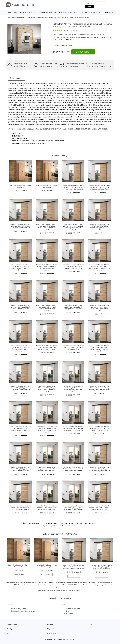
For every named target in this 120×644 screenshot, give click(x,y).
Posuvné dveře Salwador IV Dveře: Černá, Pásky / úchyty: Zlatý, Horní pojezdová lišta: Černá (73, 348)
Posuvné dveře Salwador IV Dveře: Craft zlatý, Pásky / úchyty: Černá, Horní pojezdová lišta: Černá (73, 267)
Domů (9, 12)
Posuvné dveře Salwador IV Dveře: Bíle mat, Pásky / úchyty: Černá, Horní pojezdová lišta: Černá (21, 307)
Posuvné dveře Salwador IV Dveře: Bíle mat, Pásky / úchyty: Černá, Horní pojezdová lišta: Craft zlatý (99, 187)
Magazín (50, 625)
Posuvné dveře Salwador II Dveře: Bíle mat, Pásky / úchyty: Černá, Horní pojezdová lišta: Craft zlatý (73, 508)
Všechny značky (12, 625)
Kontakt (91, 629)
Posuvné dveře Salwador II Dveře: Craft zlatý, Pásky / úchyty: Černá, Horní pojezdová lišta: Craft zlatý (73, 469)
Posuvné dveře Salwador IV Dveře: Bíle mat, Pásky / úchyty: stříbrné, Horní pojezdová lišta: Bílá (99, 508)
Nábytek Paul (98, 37)
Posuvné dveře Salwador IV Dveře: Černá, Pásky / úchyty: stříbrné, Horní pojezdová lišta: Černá (21, 508)
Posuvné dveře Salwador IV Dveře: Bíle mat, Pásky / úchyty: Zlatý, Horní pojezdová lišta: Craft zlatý (21, 226)
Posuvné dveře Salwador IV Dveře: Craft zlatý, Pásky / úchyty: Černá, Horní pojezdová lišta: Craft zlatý (73, 187)
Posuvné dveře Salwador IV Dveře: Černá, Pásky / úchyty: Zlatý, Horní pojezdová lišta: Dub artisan (99, 429)
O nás (90, 625)
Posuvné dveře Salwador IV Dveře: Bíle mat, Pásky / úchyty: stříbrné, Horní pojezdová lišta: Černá (21, 469)
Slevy (8, 633)
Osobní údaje (52, 633)
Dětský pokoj (107, 12)
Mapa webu (51, 629)
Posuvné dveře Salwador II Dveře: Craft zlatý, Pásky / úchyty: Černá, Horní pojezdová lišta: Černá (47, 508)
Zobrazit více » (69, 40)
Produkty (14, 18)
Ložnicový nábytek (44, 12)
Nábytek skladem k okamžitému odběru (68, 12)
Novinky (9, 629)
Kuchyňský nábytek (92, 12)
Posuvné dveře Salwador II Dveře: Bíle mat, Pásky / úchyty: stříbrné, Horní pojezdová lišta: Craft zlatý (73, 429)
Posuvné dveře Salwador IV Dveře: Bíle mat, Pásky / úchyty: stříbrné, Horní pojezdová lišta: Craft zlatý (21, 388)
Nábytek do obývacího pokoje (24, 12)
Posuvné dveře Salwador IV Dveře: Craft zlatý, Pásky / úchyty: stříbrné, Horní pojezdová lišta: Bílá (99, 469)
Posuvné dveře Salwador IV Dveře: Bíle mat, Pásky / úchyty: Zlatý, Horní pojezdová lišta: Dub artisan (99, 388)
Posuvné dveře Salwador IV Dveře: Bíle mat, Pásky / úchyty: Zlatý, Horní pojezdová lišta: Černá (47, 348)
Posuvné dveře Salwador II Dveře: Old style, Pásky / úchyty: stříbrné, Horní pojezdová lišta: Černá (47, 469)
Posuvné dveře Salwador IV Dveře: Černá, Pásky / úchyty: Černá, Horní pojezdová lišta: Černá (73, 307)
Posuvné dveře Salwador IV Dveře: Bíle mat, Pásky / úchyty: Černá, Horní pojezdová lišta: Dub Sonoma (74, 567)
